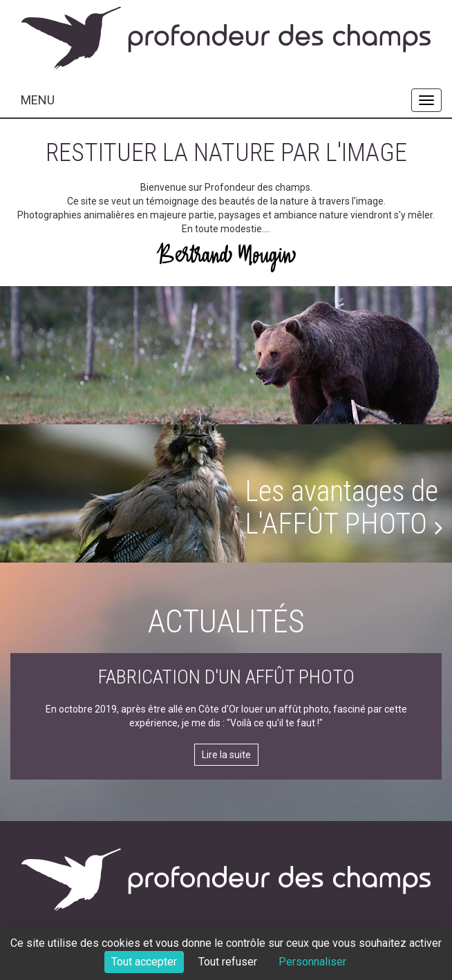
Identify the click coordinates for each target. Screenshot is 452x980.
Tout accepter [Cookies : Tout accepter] (144, 962)
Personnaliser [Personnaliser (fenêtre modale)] (312, 962)
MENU (38, 100)
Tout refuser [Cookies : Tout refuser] (228, 962)
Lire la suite (226, 755)
